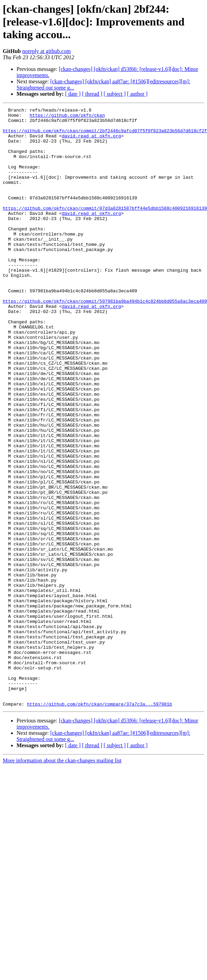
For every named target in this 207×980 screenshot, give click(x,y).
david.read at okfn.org (92, 142)
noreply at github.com (46, 51)
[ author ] (137, 94)
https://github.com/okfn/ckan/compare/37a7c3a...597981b (99, 824)
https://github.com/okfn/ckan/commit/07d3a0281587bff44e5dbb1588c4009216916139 (105, 229)
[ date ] (73, 94)
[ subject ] (115, 94)
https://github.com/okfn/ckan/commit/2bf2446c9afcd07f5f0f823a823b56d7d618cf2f (105, 136)
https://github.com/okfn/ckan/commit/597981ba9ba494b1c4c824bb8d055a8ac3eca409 (105, 340)
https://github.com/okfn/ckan (67, 117)
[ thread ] (92, 94)
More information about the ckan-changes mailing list (62, 880)
